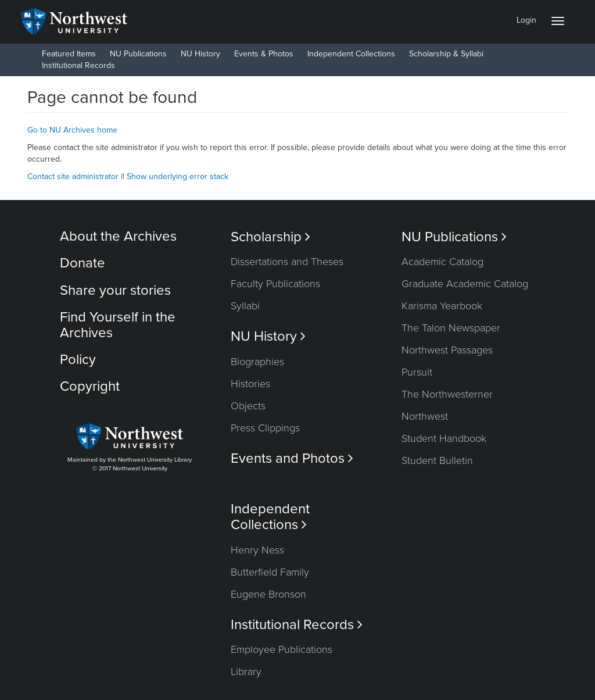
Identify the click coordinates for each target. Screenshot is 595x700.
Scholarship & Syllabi (446, 54)
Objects (248, 406)
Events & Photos (264, 54)
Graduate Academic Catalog (465, 284)
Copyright (90, 386)
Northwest (425, 416)
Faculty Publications (275, 284)
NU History (200, 54)
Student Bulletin (437, 460)
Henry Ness (257, 550)
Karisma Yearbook (442, 306)
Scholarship (270, 237)
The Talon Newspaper (451, 328)
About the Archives (118, 236)
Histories (250, 384)
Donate (83, 263)
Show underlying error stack (178, 176)
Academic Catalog (442, 262)
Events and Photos (292, 458)
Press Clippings (265, 428)
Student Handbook (444, 438)
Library (246, 672)
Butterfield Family (270, 572)
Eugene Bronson (268, 594)
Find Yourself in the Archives (118, 325)
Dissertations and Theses (287, 262)
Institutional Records (78, 65)
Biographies (257, 362)
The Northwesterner (447, 394)
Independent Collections (351, 54)
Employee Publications (282, 649)
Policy (78, 360)
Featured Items (69, 54)
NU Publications (138, 54)
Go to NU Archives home (72, 130)
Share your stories (115, 290)
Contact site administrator (73, 176)
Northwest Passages (447, 350)
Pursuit (417, 372)
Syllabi (245, 306)
